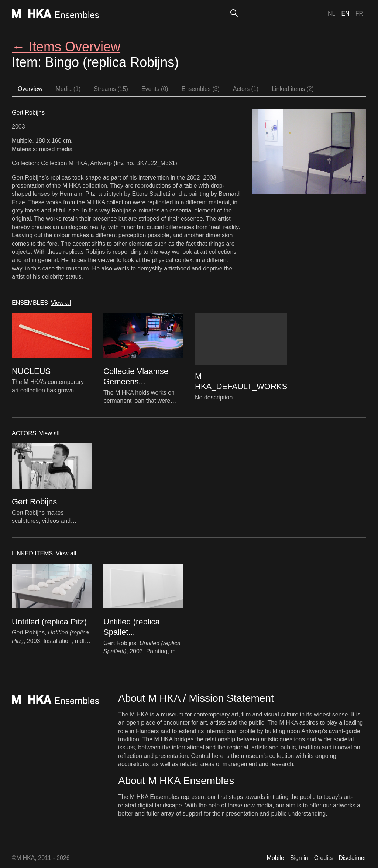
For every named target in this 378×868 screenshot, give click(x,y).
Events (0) (155, 89)
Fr (359, 13)
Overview (30, 89)
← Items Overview (66, 47)
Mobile (276, 858)
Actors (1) (246, 89)
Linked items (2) (293, 89)
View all (61, 303)
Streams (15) (111, 89)
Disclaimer (352, 858)
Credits (324, 858)
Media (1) (68, 89)
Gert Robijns (28, 113)
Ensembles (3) (201, 89)
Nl (331, 13)
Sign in (299, 858)
